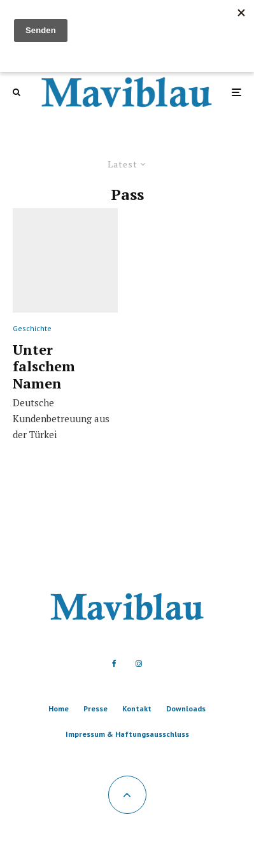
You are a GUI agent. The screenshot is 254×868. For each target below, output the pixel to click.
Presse (95, 708)
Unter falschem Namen (44, 366)
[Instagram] (139, 664)
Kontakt (137, 708)
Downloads (186, 708)
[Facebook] (114, 664)
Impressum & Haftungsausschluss (127, 734)
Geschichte (32, 328)
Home (59, 708)
